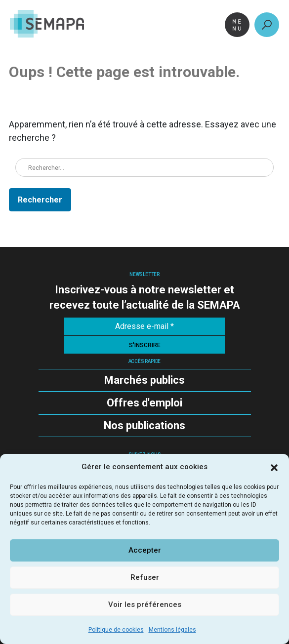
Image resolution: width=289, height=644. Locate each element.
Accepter (145, 550)
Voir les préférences (145, 604)
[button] (274, 467)
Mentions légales (172, 630)
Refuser (145, 577)
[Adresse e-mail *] (144, 326)
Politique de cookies (116, 630)
